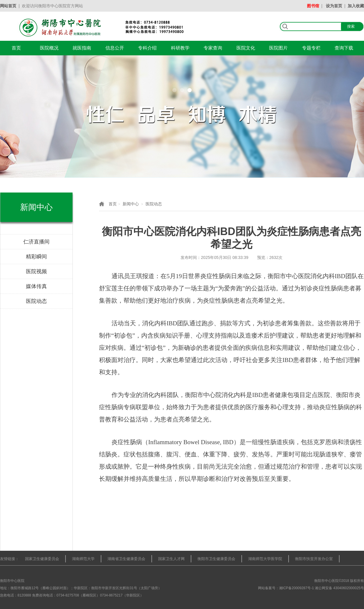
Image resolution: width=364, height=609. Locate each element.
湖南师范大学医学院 (265, 559)
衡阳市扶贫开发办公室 (314, 559)
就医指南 (82, 48)
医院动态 (154, 204)
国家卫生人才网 (171, 559)
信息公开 (115, 48)
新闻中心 (131, 204)
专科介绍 (147, 48)
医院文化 (246, 48)
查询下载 (344, 48)
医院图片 (278, 48)
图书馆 (313, 6)
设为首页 (334, 6)
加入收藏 (356, 6)
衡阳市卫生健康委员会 (216, 559)
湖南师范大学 (83, 559)
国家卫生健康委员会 (42, 559)
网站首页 (8, 6)
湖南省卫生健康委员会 (126, 559)
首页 (16, 48)
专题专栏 (311, 48)
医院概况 (49, 48)
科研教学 (180, 48)
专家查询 (213, 48)
